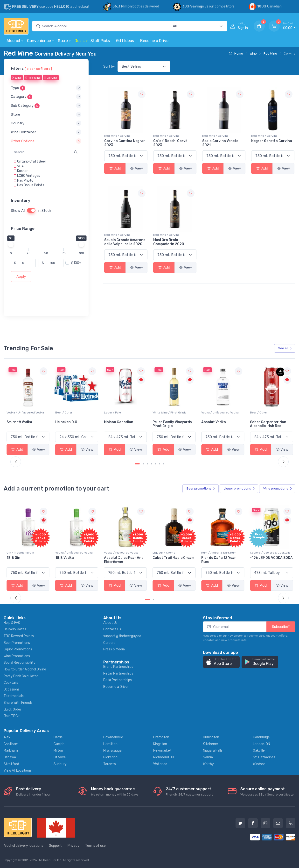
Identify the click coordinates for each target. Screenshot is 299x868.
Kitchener (211, 744)
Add (115, 168)
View (137, 168)
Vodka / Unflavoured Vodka (74, 413)
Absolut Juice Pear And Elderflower (172, 560)
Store (63, 41)
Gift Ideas (125, 41)
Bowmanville (113, 737)
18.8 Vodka (113, 558)
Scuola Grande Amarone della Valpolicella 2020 (125, 242)
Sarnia (208, 757)
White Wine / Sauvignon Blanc (27, 413)
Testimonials (14, 696)
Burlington (211, 737)
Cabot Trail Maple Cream (222, 558)
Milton (58, 751)
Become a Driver (155, 41)
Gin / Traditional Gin (69, 553)
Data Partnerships (118, 680)
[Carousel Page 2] (143, 464)
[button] (46, 88)
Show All (18, 211)
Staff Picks (100, 41)
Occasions (12, 689)
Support (55, 846)
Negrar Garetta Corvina (272, 141)
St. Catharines (264, 757)
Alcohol (13, 41)
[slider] (11, 245)
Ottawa (60, 757)
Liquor (239, 489)
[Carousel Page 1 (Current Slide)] (137, 464)
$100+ (76, 263)
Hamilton (110, 744)
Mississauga (112, 751)
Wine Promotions (17, 656)
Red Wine (270, 53)
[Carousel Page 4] (151, 464)
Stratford (11, 764)
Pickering (110, 757)
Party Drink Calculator (21, 676)
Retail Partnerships (118, 673)
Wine (253, 53)
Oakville (259, 751)
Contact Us (112, 629)
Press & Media (114, 649)
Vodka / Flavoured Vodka (170, 553)
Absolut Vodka (262, 422)
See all (285, 348)
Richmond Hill (164, 757)
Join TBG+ (12, 716)
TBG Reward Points (19, 636)
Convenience (39, 41)
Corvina (51, 78)
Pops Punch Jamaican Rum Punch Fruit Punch (26, 560)
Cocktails (11, 683)
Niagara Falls (213, 751)
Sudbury (60, 764)
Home (236, 53)
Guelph (59, 744)
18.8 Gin (62, 558)
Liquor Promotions (18, 649)
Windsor (259, 764)
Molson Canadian (167, 422)
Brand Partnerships (118, 667)
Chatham (11, 744)
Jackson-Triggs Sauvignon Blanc (21, 424)
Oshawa (10, 757)
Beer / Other (113, 413)
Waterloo (160, 764)
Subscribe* (281, 627)
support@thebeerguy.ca (122, 636)
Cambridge (261, 737)
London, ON (261, 744)
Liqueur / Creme (213, 553)
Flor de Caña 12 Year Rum (267, 560)
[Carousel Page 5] (156, 464)
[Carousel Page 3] (147, 464)
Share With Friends (18, 703)
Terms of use (95, 846)
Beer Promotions (17, 643)
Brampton (161, 737)
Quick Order (12, 709)
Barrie (58, 737)
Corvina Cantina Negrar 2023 (125, 143)
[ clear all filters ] (38, 69)
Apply (21, 277)
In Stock (44, 211)
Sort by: (109, 67)
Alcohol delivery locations (23, 846)
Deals (80, 41)
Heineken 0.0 (115, 422)
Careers (109, 643)
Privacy (73, 846)
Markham (11, 751)
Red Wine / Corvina (117, 136)
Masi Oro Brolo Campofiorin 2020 (169, 242)
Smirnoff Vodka (68, 422)
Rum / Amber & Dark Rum (268, 553)
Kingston (160, 744)
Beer (201, 489)
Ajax (7, 737)
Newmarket (162, 751)
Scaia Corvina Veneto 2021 (220, 143)
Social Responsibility (20, 663)
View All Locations (18, 771)
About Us (110, 623)
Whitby (208, 764)
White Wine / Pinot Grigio (218, 413)
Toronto (110, 764)
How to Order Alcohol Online (25, 669)
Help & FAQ (12, 623)
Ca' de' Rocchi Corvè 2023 (170, 143)
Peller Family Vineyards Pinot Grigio (221, 424)
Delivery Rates (15, 629)
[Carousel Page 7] (164, 464)
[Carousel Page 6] (160, 464)
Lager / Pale (161, 413)
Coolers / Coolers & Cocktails (27, 553)
